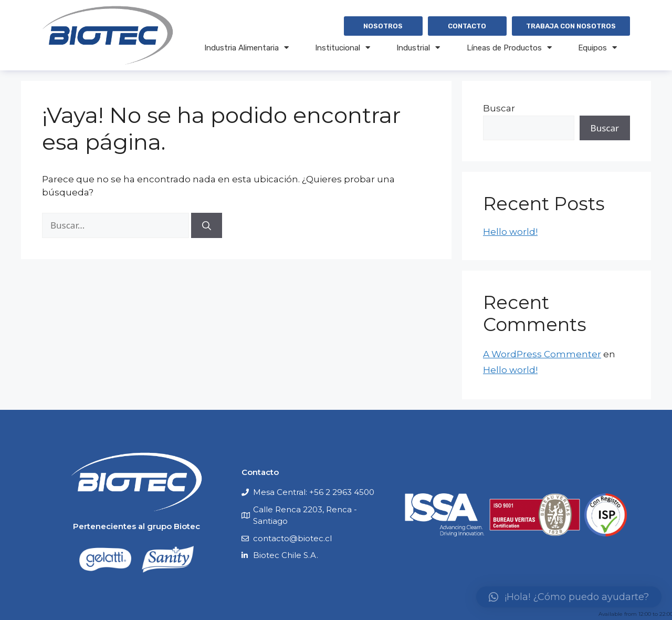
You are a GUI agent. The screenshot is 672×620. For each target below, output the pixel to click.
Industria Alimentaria (246, 48)
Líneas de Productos (509, 48)
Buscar (499, 108)
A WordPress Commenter (542, 354)
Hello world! (510, 232)
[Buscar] (207, 225)
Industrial (418, 48)
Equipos (597, 48)
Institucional (343, 48)
